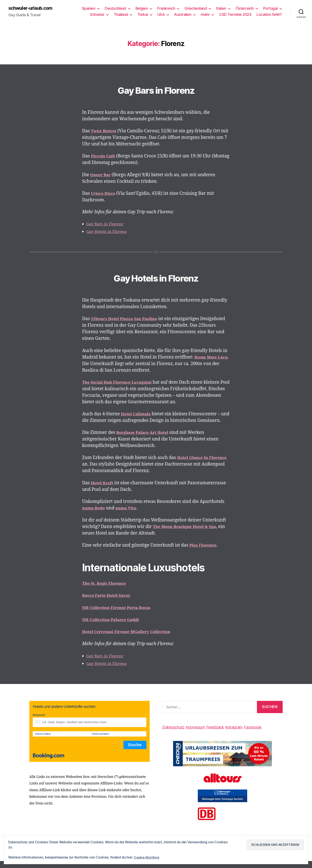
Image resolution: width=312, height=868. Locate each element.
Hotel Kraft (104, 490)
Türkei (143, 15)
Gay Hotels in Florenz (109, 232)
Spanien (89, 9)
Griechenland (196, 9)
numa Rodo (95, 515)
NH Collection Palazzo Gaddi (114, 627)
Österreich (245, 9)
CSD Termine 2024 (235, 15)
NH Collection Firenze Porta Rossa (120, 615)
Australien (183, 15)
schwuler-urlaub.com (33, 8)
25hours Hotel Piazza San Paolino (128, 319)
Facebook (267, 734)
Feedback (224, 734)
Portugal (270, 9)
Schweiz (97, 15)
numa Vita (130, 515)
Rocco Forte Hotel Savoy (109, 603)
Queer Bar (102, 175)
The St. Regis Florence (106, 590)
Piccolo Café (104, 157)
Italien (221, 9)
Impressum (201, 734)
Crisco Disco (105, 194)
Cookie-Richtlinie (147, 857)
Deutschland (115, 9)
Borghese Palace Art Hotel (145, 439)
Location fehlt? (269, 15)
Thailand (121, 15)
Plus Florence (204, 552)
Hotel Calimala (138, 414)
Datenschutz (175, 734)
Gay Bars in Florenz (156, 89)
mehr (205, 15)
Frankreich (166, 9)
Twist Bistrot (105, 132)
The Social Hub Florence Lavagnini (121, 383)
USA (161, 15)
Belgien (142, 9)
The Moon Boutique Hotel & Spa (188, 534)
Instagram (246, 734)
